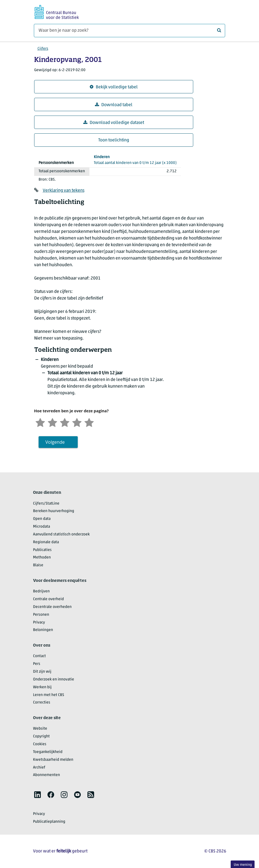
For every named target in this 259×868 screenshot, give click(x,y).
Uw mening (243, 865)
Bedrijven (41, 591)
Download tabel (114, 105)
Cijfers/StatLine (46, 504)
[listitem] (37, 795)
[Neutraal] (65, 422)
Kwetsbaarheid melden (53, 760)
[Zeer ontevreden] (40, 422)
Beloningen (43, 630)
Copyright (41, 736)
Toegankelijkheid (48, 752)
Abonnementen (46, 775)
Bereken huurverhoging (54, 511)
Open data (42, 519)
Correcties (42, 703)
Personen (41, 615)
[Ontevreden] (52, 422)
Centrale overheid (48, 599)
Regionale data (46, 542)
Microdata (42, 527)
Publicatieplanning (49, 822)
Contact (39, 656)
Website (40, 729)
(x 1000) (135, 160)
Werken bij (42, 687)
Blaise (38, 565)
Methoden (42, 558)
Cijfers (43, 49)
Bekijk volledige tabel (114, 87)
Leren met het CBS (49, 695)
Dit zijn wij (42, 672)
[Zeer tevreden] (89, 422)
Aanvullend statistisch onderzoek (61, 534)
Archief (39, 768)
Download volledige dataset (114, 123)
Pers (37, 664)
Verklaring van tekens (64, 191)
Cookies (40, 744)
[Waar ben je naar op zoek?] (129, 31)
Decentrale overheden (52, 607)
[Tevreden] (77, 422)
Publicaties (42, 550)
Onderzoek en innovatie (54, 679)
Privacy (39, 623)
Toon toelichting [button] (114, 140)
